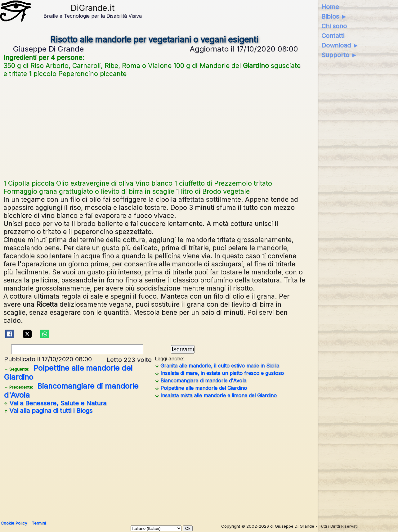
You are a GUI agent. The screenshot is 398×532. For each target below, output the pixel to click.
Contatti (333, 36)
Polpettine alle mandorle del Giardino (201, 388)
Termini (39, 523)
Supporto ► (339, 55)
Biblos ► (334, 16)
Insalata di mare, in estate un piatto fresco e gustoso (219, 373)
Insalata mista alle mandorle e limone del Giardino (216, 395)
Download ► (340, 45)
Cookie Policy (14, 523)
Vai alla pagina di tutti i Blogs (48, 411)
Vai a (55, 403)
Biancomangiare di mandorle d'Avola (201, 381)
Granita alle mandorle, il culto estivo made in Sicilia (217, 366)
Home (330, 7)
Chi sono (334, 26)
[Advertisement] (154, 128)
